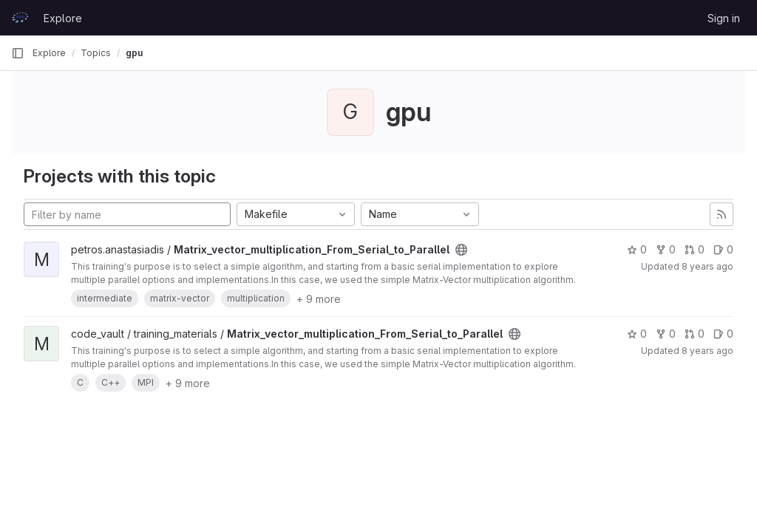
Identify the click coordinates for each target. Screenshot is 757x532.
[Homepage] (20, 18)
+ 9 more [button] (319, 299)
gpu (134, 53)
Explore (63, 18)
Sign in (724, 18)
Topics (96, 53)
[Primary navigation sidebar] (18, 53)
